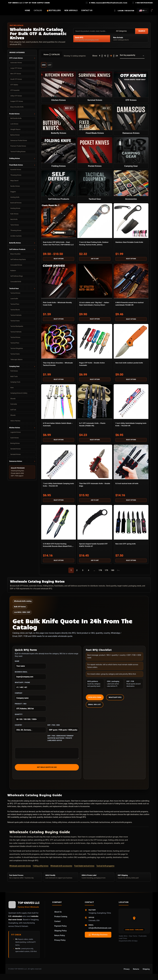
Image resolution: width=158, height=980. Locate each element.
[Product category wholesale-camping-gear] (131, 154)
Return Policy (60, 939)
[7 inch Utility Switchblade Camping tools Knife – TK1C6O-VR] (131, 404)
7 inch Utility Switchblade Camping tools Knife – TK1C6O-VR (131, 428)
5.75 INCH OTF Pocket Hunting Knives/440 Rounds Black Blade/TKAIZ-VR (57, 550)
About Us (58, 916)
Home (46, 55)
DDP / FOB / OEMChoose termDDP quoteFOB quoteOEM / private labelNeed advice (60, 742)
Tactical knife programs (105, 870)
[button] (95, 260)
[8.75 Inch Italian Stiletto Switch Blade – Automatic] (58, 404)
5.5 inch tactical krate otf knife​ (130, 486)
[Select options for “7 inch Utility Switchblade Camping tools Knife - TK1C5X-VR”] (58, 503)
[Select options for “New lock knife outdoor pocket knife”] (131, 382)
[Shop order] (132, 56)
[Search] (115, 11)
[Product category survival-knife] (95, 87)
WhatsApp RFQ (115, 701)
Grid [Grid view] (44, 65)
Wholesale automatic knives (20, 870)
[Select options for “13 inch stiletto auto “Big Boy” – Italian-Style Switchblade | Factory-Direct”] (95, 321)
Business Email (30, 679)
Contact (57, 925)
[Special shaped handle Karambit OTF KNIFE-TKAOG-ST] (95, 526)
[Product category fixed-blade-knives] (95, 120)
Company (30, 700)
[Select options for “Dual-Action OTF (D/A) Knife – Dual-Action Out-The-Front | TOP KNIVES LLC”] (58, 260)
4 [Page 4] (89, 574)
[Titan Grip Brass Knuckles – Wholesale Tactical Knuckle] (58, 343)
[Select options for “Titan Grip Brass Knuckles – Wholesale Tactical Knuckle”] (58, 382)
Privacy (127, 973)
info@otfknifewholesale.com (100, 932)
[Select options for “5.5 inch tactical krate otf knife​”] (131, 503)
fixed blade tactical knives (100, 826)
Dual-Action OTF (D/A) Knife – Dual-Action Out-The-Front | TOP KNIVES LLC (58, 246)
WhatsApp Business (98, 938)
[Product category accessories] (131, 187)
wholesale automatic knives (41, 826)
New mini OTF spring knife (128, 547)
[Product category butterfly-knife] (58, 120)
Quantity (30, 721)
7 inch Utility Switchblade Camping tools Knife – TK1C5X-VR (58, 489)
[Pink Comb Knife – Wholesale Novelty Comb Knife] (58, 283)
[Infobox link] (106, 3)
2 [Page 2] (77, 574)
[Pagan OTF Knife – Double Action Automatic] (95, 343)
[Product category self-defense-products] (58, 187)
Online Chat (148, 975)
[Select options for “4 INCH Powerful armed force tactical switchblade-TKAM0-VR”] (131, 321)
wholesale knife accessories (79, 826)
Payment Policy (60, 930)
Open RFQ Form (95, 701)
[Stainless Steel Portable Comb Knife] (131, 222)
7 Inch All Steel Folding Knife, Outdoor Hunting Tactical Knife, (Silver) (94, 246)
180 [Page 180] (113, 574)
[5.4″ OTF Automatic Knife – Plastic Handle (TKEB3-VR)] (95, 404)
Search (142, 31)
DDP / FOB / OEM (63, 732)
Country (30, 732)
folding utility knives (60, 826)
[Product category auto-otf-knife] (131, 87)
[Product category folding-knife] (58, 154)
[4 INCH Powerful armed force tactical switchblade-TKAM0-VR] (131, 283)
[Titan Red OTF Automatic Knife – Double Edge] (95, 465)
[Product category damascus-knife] (131, 120)
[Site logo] (5, 3)
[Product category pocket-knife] (95, 154)
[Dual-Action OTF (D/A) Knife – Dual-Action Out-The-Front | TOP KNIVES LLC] (58, 222)
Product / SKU (30, 711)
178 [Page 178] (100, 574)
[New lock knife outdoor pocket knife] (131, 343)
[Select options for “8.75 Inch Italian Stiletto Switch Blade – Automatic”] (58, 442)
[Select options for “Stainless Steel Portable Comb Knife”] (131, 260)
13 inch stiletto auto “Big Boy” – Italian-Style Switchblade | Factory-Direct (94, 306)
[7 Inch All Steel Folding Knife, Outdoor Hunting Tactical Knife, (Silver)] (95, 222)
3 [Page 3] (83, 574)
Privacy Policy (60, 944)
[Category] (125, 31)
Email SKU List (95, 708)
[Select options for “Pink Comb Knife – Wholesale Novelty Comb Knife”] (58, 321)
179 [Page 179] (106, 574)
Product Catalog (61, 920)
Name (30, 668)
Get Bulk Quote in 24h (47, 771)
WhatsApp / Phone (30, 690)
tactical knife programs (123, 826)
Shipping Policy (60, 934)
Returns (136, 973)
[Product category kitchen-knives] (58, 87)
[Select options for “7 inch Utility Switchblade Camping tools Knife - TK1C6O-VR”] (131, 442)
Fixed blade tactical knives (84, 870)
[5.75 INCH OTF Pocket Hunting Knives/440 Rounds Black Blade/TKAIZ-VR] (58, 526)
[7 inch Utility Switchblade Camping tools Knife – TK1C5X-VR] (58, 465)
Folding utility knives (41, 870)
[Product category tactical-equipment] (95, 187)
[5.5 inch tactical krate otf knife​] (131, 465)
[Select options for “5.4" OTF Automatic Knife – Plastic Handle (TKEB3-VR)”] (95, 442)
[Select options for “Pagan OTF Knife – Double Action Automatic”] (95, 382)
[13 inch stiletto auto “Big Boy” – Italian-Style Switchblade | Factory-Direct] (95, 283)
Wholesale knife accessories (61, 870)
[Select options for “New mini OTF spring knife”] (131, 564)
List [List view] (50, 65)
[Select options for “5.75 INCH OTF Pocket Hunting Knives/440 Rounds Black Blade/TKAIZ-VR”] (58, 564)
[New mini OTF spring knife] (131, 526)
